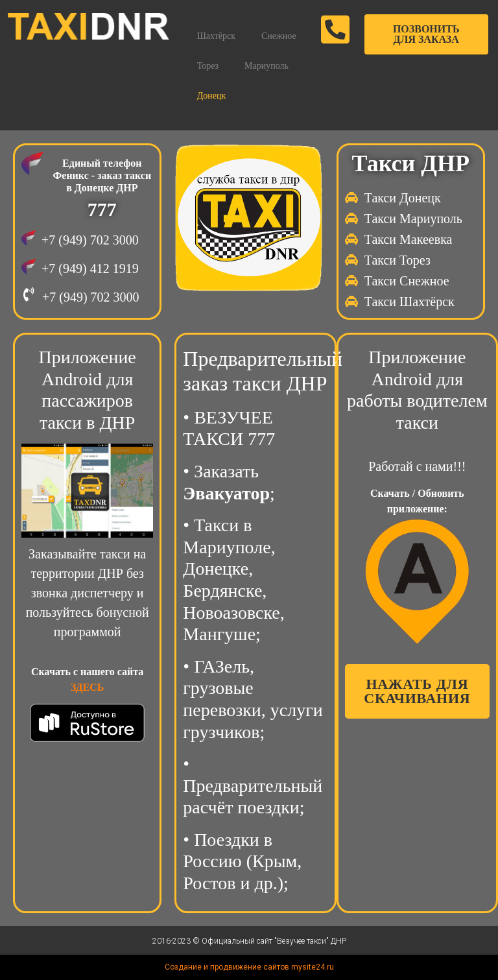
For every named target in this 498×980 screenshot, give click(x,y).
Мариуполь (267, 66)
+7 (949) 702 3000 (90, 240)
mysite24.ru (313, 967)
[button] (426, 34)
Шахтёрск (216, 36)
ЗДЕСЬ (87, 687)
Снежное (279, 36)
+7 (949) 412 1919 (90, 269)
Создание (183, 967)
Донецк (212, 96)
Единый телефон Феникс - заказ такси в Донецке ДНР (102, 175)
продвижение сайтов (250, 967)
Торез (208, 66)
